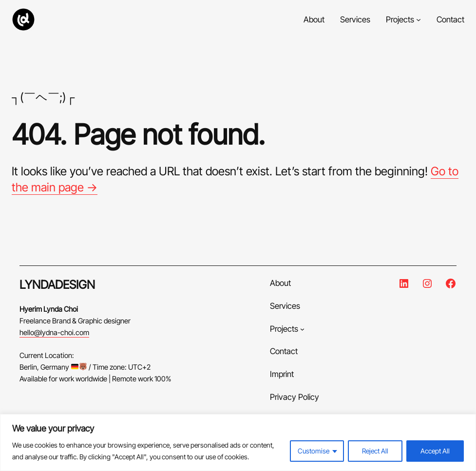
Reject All (375, 451)
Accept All (435, 451)
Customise (314, 451)
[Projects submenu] (419, 19)
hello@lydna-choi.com (54, 333)
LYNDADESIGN (57, 285)
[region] (238, 443)
